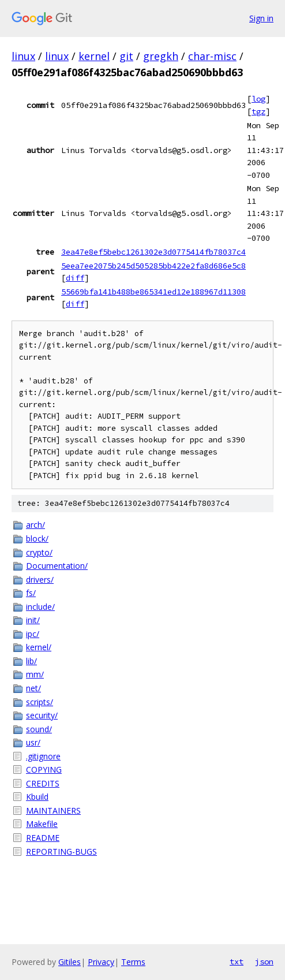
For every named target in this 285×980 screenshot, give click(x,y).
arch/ (35, 525)
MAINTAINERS (53, 811)
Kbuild (37, 797)
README (43, 838)
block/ (37, 539)
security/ (42, 715)
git (126, 56)
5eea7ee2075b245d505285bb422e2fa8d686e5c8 (153, 266)
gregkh (161, 56)
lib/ (31, 661)
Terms (133, 962)
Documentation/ (57, 566)
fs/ (31, 593)
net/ (33, 688)
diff (75, 278)
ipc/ (33, 634)
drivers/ (40, 580)
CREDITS (43, 783)
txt (237, 962)
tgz (258, 111)
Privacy (101, 962)
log (258, 99)
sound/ (39, 729)
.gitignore (43, 756)
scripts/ (40, 702)
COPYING (44, 770)
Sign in (261, 18)
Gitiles (70, 962)
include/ (40, 607)
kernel (94, 56)
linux (23, 56)
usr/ (33, 742)
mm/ (35, 674)
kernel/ (39, 647)
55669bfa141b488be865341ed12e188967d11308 (153, 292)
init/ (33, 620)
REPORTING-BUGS (61, 852)
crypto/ (39, 552)
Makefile (42, 824)
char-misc (212, 56)
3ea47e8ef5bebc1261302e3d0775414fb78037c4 (153, 252)
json (264, 962)
